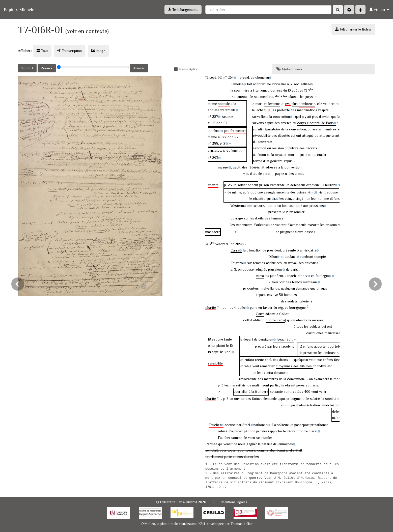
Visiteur (379, 10)
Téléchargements (183, 10)
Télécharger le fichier (353, 29)
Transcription (69, 51)
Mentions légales (234, 502)
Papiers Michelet (20, 10)
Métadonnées (289, 69)
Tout (42, 51)
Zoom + (27, 68)
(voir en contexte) (87, 31)
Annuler (139, 68)
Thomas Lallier (242, 524)
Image (98, 51)
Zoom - (47, 68)
